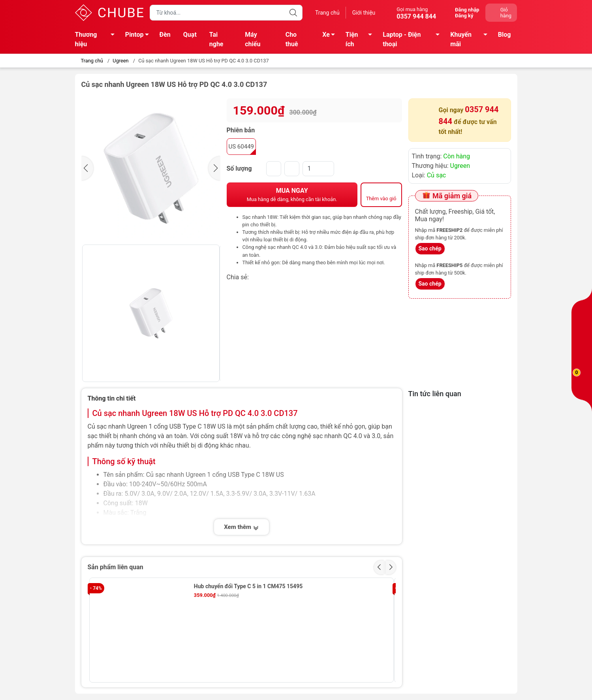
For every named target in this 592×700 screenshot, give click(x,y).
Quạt (190, 35)
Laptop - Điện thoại (413, 39)
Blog (505, 35)
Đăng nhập (467, 10)
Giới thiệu (364, 13)
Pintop (139, 36)
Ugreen (120, 61)
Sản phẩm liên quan (116, 567)
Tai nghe (216, 39)
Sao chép (430, 248)
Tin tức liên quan (435, 394)
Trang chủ (327, 13)
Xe (331, 36)
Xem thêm (241, 528)
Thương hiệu (97, 39)
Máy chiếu (253, 39)
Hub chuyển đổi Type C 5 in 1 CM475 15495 (248, 586)
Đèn (165, 35)
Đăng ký (464, 16)
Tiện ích (361, 39)
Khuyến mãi (471, 39)
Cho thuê (292, 39)
